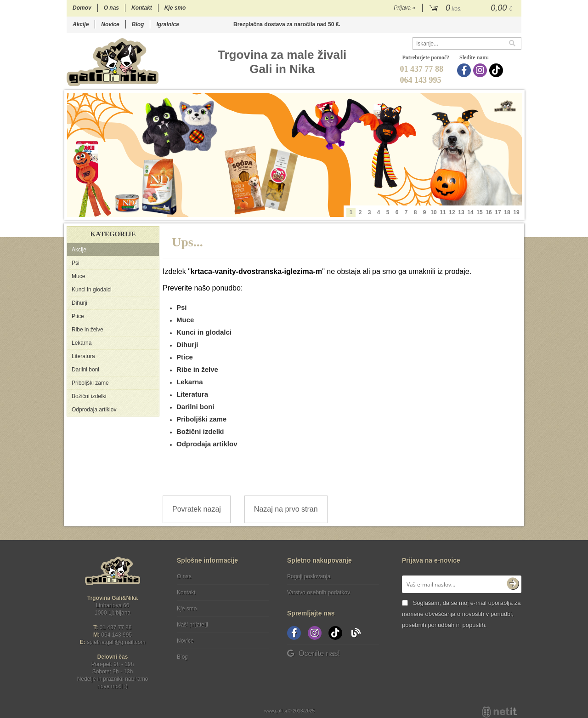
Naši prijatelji (192, 625)
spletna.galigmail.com (116, 642)
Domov (82, 8)
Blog (138, 24)
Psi (76, 263)
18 (507, 212)
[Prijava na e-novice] (513, 584)
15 (479, 212)
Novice (110, 24)
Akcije (81, 24)
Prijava (404, 8)
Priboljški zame (90, 383)
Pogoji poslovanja (309, 576)
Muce (78, 276)
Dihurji (79, 303)
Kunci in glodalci (92, 290)
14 (470, 212)
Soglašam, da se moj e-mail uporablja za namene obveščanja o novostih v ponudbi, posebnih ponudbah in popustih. (461, 614)
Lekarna (82, 343)
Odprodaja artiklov (94, 410)
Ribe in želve (88, 330)
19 (516, 212)
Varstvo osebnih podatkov (319, 593)
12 (452, 212)
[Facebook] (465, 70)
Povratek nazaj (197, 509)
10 (433, 212)
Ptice (78, 316)
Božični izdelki (89, 396)
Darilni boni (85, 370)
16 (489, 212)
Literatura (83, 356)
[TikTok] (497, 70)
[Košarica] (472, 8)
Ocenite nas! (314, 653)
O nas (111, 8)
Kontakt (142, 8)
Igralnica (167, 24)
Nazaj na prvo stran (286, 509)
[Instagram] (481, 70)
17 (498, 212)
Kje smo (175, 8)
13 (461, 212)
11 (443, 212)
